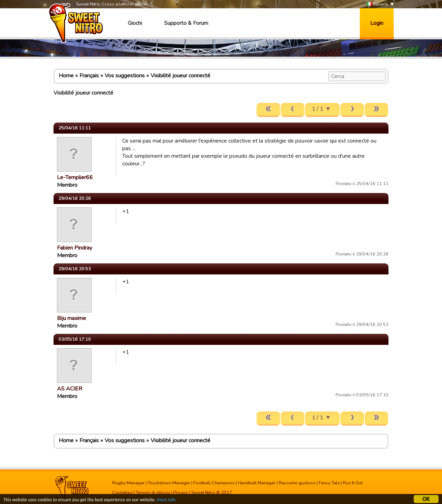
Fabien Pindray (75, 248)
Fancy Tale (329, 483)
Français (89, 76)
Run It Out (353, 483)
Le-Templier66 (75, 177)
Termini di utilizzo (153, 493)
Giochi (135, 23)
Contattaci (122, 493)
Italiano (377, 4)
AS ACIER (70, 389)
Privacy (181, 493)
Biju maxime (71, 318)
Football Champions (214, 483)
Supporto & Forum (186, 23)
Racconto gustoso (297, 483)
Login (377, 23)
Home (66, 76)
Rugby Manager (128, 483)
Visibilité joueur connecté (180, 76)
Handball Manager (257, 483)
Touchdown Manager (169, 483)
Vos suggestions (125, 76)
